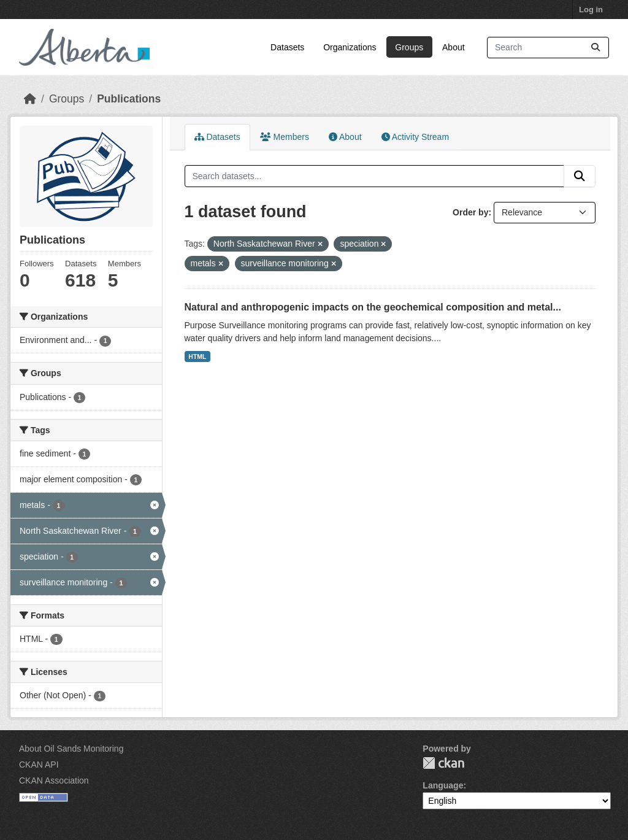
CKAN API (39, 765)
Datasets (287, 47)
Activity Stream (415, 137)
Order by (470, 212)
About (454, 47)
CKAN (443, 763)
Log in (591, 10)
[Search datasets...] (548, 48)
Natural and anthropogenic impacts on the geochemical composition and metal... (373, 307)
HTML (197, 356)
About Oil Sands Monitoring (71, 749)
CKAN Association (54, 780)
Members (285, 137)
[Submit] (595, 48)
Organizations (350, 47)
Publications (129, 99)
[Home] (30, 99)
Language (443, 785)
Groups (409, 47)
